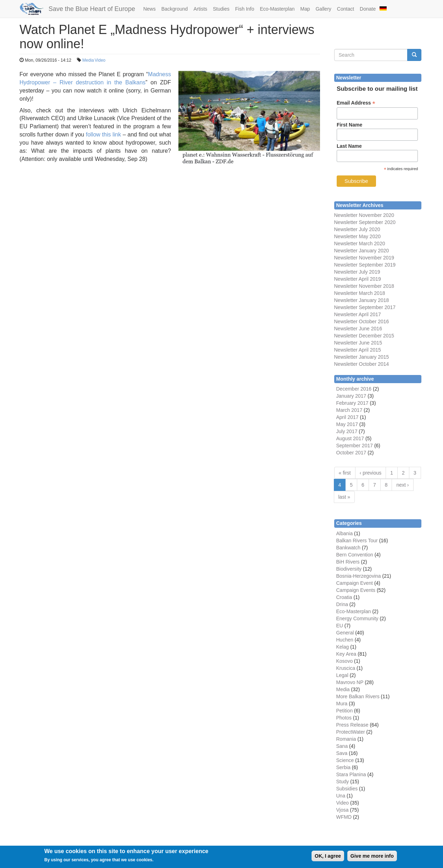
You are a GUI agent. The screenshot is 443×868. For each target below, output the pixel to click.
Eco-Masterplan (277, 9)
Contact (346, 9)
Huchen (345, 640)
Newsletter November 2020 (364, 215)
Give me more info (372, 858)
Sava (342, 753)
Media (88, 60)
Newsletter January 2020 (362, 251)
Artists (200, 9)
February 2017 (352, 403)
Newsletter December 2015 (364, 336)
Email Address (356, 103)
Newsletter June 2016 (358, 329)
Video (100, 60)
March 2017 (349, 410)
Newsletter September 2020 (365, 222)
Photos (344, 718)
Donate (368, 9)
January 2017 (351, 396)
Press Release (352, 725)
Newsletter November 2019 (364, 258)
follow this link (103, 135)
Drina (342, 604)
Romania (346, 739)
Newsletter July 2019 (357, 272)
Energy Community (357, 618)
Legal (342, 675)
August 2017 (350, 438)
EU (340, 626)
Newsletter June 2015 (358, 343)
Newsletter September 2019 (365, 265)
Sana (342, 746)
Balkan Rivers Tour (357, 541)
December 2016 (354, 389)
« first (345, 473)
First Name (349, 125)
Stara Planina (351, 774)
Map (305, 9)
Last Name (349, 146)
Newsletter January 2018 (362, 300)
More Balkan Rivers (358, 696)
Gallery (323, 9)
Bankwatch (348, 548)
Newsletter (346, 307)
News (149, 9)
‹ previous (371, 473)
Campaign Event (355, 583)
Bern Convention (355, 555)
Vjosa (343, 810)
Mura (342, 704)
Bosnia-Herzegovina (359, 576)
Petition (345, 711)
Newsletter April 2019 (358, 279)
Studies (221, 9)
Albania (345, 533)
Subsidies (347, 789)
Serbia (343, 767)
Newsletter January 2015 (362, 357)
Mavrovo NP (350, 682)
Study (343, 782)
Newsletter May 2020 (358, 236)
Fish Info (245, 9)
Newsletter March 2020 (360, 243)
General (345, 633)
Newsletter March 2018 (360, 293)
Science (345, 760)
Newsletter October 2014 (362, 364)
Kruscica (346, 668)
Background (175, 9)
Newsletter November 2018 (364, 286)
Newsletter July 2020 (357, 229)
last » (344, 497)
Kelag (343, 647)
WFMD (344, 817)
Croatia (344, 597)
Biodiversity (349, 569)
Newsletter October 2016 (362, 321)
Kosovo (345, 661)
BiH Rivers (348, 562)
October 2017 (351, 453)
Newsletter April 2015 (358, 350)
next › (402, 485)
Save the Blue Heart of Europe (92, 9)
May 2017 (347, 424)
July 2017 (347, 431)
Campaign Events (356, 590)
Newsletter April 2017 (358, 314)
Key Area (346, 654)
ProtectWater (351, 732)
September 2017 (377, 307)
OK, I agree (328, 858)
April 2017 (347, 417)
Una (341, 796)
